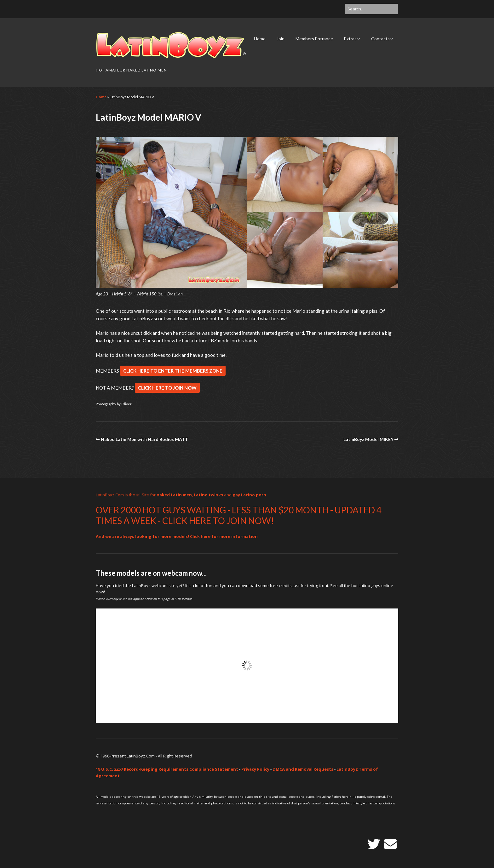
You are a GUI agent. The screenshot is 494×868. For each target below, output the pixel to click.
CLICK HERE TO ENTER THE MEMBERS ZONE (173, 371)
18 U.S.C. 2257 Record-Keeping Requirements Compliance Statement (167, 769)
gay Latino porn (249, 495)
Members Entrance (314, 39)
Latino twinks (208, 495)
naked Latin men (174, 495)
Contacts (380, 39)
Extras (350, 39)
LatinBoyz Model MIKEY (368, 439)
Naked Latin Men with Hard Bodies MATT (144, 439)
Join (281, 39)
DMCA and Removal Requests (303, 769)
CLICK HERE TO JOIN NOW (167, 388)
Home (260, 39)
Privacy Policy (255, 769)
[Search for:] (371, 9)
